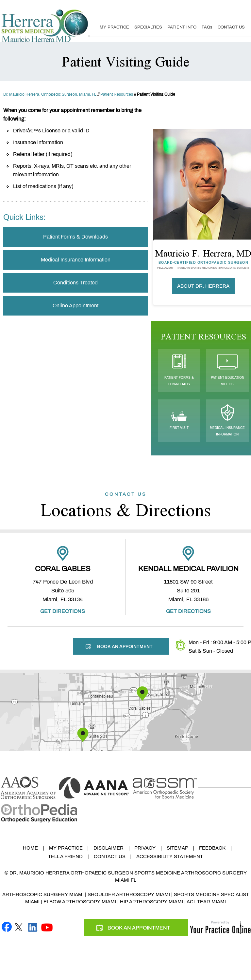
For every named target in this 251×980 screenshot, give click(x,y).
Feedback (212, 848)
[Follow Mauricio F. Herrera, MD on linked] (33, 926)
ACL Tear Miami (206, 902)
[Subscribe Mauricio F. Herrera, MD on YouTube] (47, 926)
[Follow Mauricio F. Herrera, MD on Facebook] (7, 926)
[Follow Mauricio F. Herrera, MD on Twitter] (19, 926)
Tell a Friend (65, 856)
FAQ (207, 27)
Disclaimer (109, 848)
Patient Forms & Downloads (75, 237)
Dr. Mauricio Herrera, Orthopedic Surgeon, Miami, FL (50, 94)
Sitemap (177, 848)
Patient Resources (117, 94)
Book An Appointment (217, 7)
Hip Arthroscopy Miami (151, 902)
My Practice (114, 27)
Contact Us (231, 27)
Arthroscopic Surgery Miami (43, 894)
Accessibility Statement (170, 856)
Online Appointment (75, 306)
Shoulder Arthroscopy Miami (129, 894)
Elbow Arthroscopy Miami (80, 902)
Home (30, 848)
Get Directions (63, 611)
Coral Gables (63, 569)
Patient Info (182, 27)
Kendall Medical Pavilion (188, 569)
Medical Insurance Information (76, 260)
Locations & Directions (125, 506)
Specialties (148, 27)
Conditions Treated (75, 283)
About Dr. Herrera (203, 286)
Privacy (145, 848)
